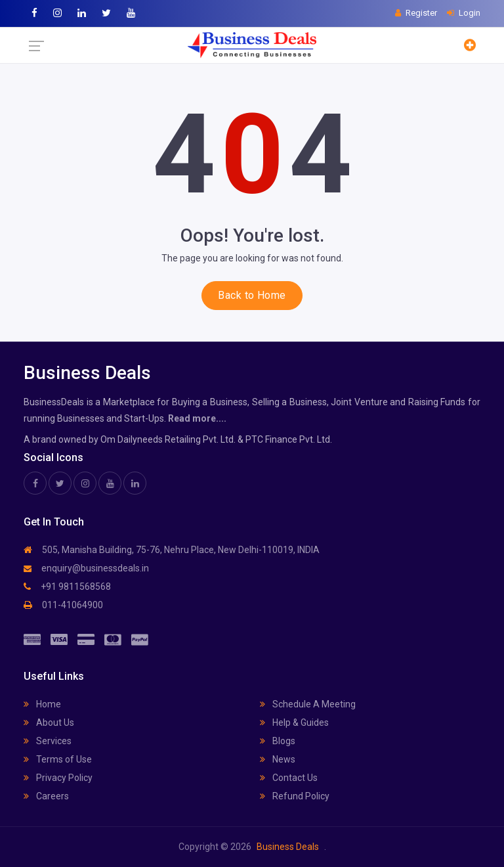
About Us (49, 722)
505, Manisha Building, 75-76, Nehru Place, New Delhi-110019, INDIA (172, 550)
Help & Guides (294, 722)
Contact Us (289, 778)
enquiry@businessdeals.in (86, 568)
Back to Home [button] (252, 295)
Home (42, 704)
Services (48, 741)
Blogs (278, 741)
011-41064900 (63, 605)
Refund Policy (295, 796)
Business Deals (288, 847)
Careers (46, 796)
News (278, 759)
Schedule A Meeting (308, 704)
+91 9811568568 (67, 587)
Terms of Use (58, 759)
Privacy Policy (58, 778)
